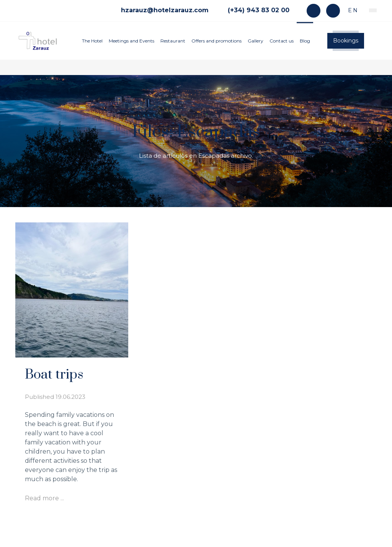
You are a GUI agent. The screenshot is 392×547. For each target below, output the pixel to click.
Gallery (256, 41)
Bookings (346, 41)
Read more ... (44, 498)
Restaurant (173, 41)
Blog (305, 41)
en (352, 10)
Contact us (282, 41)
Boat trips (54, 375)
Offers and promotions (216, 41)
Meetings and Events (131, 41)
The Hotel (92, 41)
